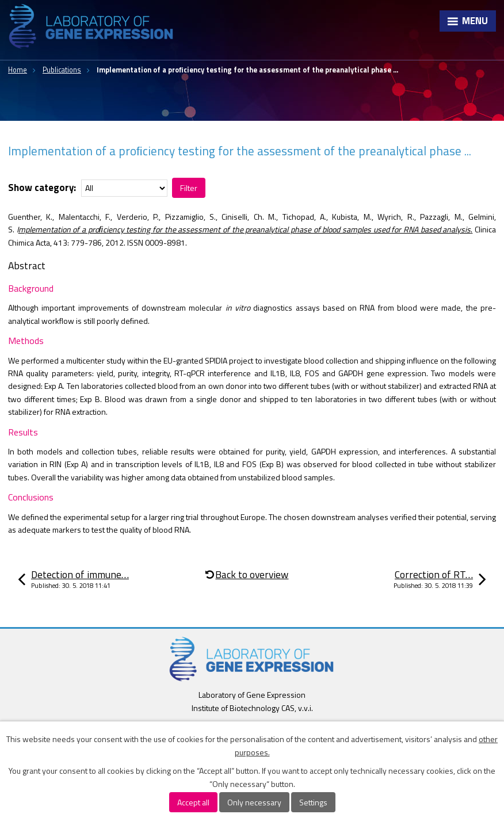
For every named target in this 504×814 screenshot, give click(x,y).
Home (18, 70)
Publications (62, 70)
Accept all (193, 802)
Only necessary (254, 802)
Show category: (42, 188)
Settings (313, 802)
